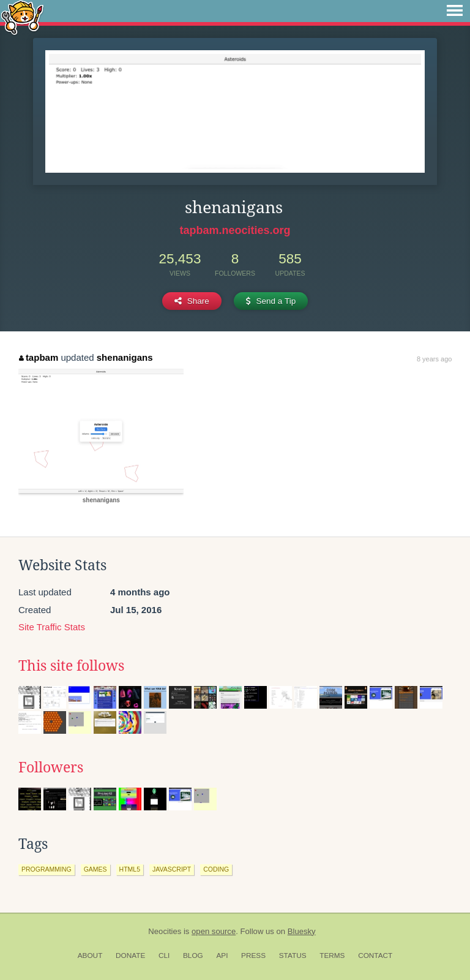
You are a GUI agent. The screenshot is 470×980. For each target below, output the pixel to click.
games (95, 869)
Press (253, 956)
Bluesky (302, 931)
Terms (332, 956)
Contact (375, 956)
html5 (130, 869)
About (90, 956)
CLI (164, 956)
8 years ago (434, 359)
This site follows (71, 666)
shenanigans (125, 357)
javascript (172, 869)
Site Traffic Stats (52, 627)
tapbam (39, 357)
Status (293, 956)
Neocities (165, 931)
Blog (193, 956)
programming (47, 869)
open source (214, 931)
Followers (51, 767)
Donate (130, 956)
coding (216, 869)
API (222, 956)
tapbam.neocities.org (235, 230)
